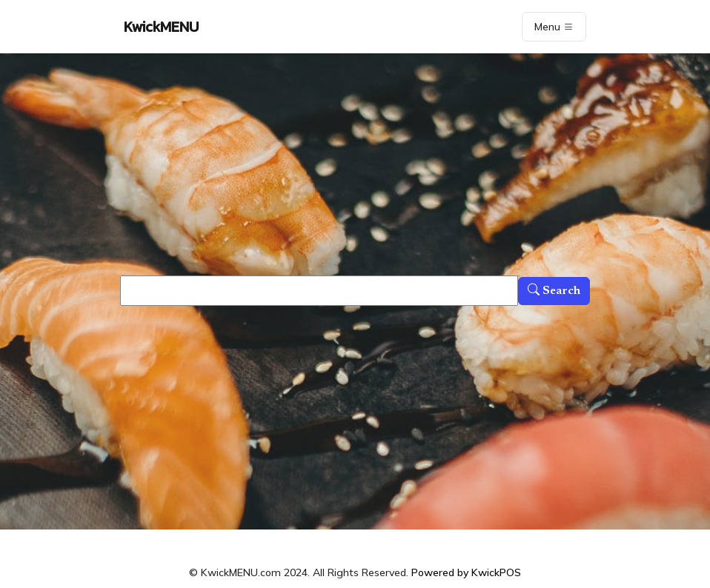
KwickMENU (161, 27)
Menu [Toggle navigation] (554, 27)
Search (554, 291)
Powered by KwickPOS (466, 572)
